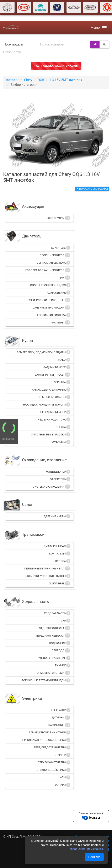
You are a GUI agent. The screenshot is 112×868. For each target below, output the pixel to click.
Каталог (13, 80)
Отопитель (60, 479)
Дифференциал (57, 546)
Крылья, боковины (55, 397)
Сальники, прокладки (51, 307)
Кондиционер (58, 472)
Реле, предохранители (52, 748)
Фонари (62, 785)
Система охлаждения (52, 487)
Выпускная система (54, 263)
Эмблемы (61, 442)
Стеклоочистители (54, 762)
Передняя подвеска (53, 636)
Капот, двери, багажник (51, 390)
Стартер (62, 755)
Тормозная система (53, 673)
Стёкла (63, 427)
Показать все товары (92, 189)
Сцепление (59, 583)
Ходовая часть (57, 613)
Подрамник (60, 643)
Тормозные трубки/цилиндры (46, 680)
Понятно (94, 857)
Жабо (64, 360)
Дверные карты (57, 516)
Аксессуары (59, 218)
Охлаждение (59, 293)
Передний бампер (55, 412)
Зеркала (62, 382)
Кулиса (63, 561)
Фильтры (61, 322)
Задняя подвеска (55, 628)
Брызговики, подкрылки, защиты (44, 352)
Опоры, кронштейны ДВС (50, 285)
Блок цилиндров (55, 255)
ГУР (66, 621)
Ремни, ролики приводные (48, 300)
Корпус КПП (60, 553)
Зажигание (59, 725)
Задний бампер (57, 367)
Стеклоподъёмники (53, 770)
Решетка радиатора (54, 419)
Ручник (63, 665)
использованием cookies (86, 849)
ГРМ (65, 278)
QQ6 (41, 80)
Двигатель (60, 248)
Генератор (61, 710)
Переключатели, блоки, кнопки (46, 740)
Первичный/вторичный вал (47, 568)
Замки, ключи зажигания (50, 733)
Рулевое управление (53, 658)
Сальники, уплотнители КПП (47, 576)
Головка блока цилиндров (48, 270)
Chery (28, 80)
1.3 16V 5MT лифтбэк (66, 80)
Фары (64, 777)
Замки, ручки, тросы (52, 375)
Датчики (61, 718)
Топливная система (54, 315)
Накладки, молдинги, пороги (47, 404)
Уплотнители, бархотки (51, 434)
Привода (61, 650)
